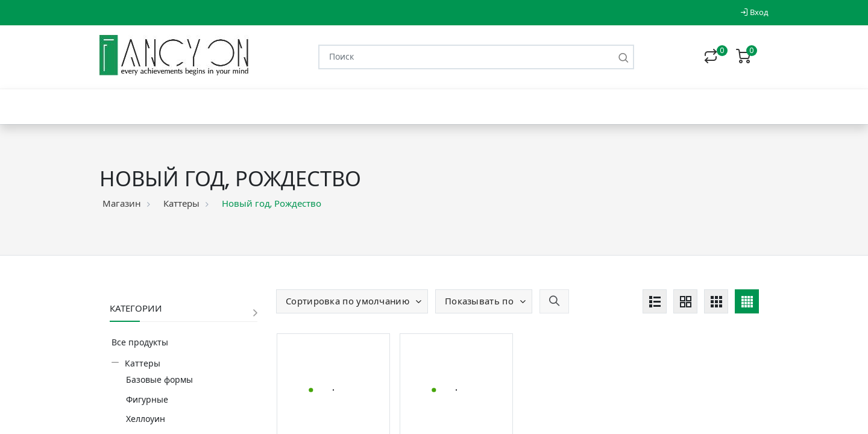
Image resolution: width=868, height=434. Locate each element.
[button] (352, 301)
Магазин (122, 203)
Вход (754, 12)
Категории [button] (136, 308)
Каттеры (181, 203)
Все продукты (140, 342)
